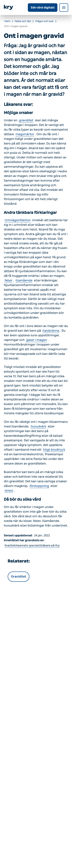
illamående (24, 281)
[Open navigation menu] (64, 8)
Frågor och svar (45, 21)
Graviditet (19, 577)
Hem (7, 21)
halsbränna (51, 331)
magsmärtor (25, 134)
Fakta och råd (23, 21)
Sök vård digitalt (43, 8)
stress (9, 491)
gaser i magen (37, 340)
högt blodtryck (54, 450)
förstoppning (39, 486)
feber (9, 281)
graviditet (26, 120)
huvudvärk (38, 427)
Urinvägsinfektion (18, 220)
